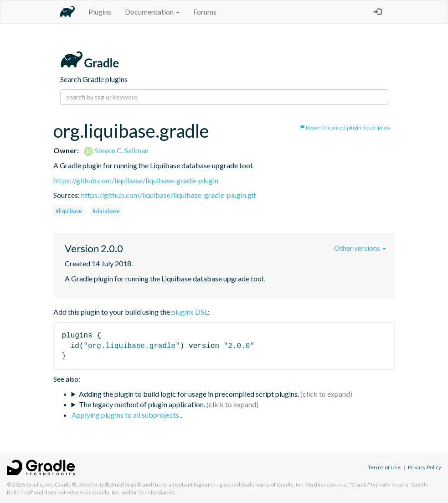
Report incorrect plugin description (345, 127)
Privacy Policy (425, 467)
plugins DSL (190, 312)
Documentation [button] (152, 12)
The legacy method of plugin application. (142, 404)
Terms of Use (384, 467)
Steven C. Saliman (116, 150)
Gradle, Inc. (40, 485)
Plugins (100, 12)
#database (106, 211)
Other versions (360, 248)
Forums (205, 12)
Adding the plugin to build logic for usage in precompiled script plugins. (189, 394)
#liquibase (69, 211)
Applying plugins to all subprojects (126, 415)
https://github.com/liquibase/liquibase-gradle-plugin (136, 180)
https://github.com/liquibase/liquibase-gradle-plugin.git (169, 195)
